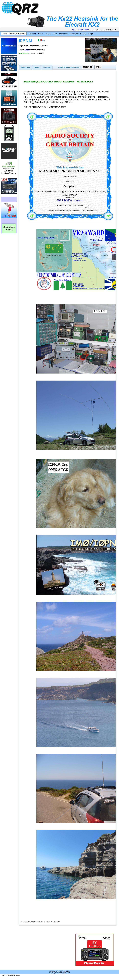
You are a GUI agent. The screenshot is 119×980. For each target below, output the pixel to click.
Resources (74, 34)
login (74, 30)
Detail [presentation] (36, 67)
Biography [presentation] (25, 67)
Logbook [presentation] (47, 67)
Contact (83, 34)
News (41, 34)
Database (32, 34)
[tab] (25, 67)
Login (91, 34)
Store (55, 34)
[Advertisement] (47, 950)
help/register (83, 30)
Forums (48, 34)
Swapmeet (63, 34)
